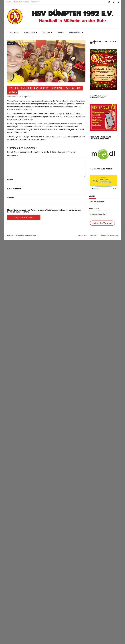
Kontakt (8, 2)
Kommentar (13, 156)
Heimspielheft (75, 33)
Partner (61, 33)
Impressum (35, 2)
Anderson (32, 235)
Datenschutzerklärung (21, 2)
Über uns (46, 33)
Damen (11, 43)
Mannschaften (29, 33)
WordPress (20, 235)
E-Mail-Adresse (14, 189)
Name (10, 180)
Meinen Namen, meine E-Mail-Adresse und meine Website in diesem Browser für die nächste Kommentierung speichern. (44, 211)
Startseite (14, 33)
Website (11, 198)
